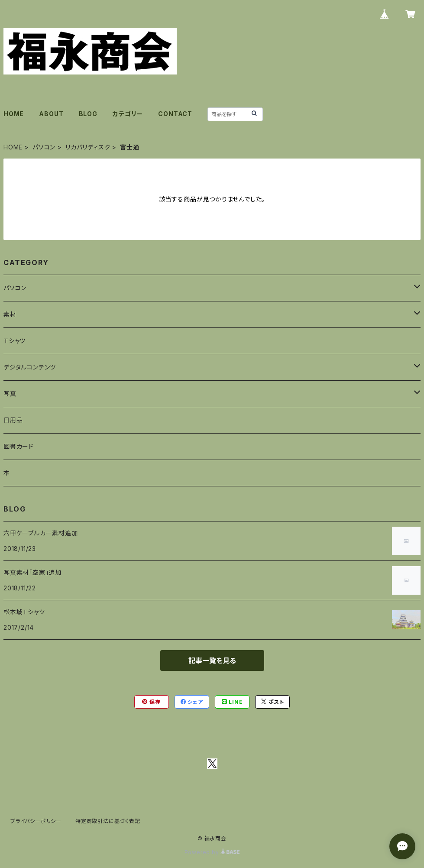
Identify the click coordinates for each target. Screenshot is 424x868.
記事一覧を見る (212, 661)
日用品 (13, 420)
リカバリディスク (88, 147)
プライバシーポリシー (36, 821)
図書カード (19, 446)
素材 (10, 314)
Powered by (212, 852)
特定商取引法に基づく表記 (108, 821)
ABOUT (51, 114)
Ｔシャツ (15, 341)
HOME (14, 114)
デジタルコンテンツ (30, 367)
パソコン (44, 147)
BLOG (88, 114)
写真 (10, 394)
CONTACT (175, 114)
